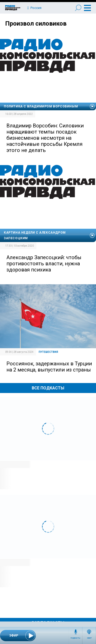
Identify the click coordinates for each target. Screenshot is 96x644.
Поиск (78, 8)
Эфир (89, 638)
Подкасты (76, 638)
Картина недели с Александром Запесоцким (35, 235)
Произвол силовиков (36, 24)
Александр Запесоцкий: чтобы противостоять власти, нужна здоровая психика (44, 264)
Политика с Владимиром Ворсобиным (41, 106)
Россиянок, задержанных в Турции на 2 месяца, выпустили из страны (49, 367)
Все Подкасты (48, 388)
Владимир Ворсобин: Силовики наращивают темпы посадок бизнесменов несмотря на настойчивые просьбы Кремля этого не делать (45, 138)
